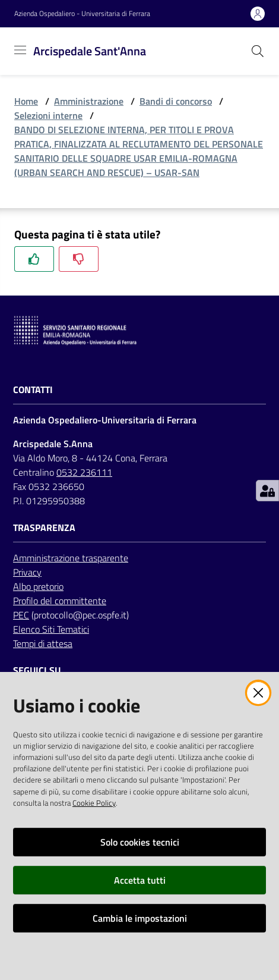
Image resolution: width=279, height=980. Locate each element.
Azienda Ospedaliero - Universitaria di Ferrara (82, 14)
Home (26, 101)
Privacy (27, 572)
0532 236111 (84, 472)
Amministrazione (89, 101)
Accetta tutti (140, 880)
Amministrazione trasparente (71, 558)
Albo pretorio (38, 586)
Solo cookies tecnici (140, 842)
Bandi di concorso (176, 101)
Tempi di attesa (43, 643)
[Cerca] (258, 51)
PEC (21, 615)
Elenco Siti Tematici (51, 629)
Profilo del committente (60, 601)
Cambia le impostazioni (140, 918)
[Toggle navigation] (20, 50)
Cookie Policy (94, 803)
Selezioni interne (48, 115)
